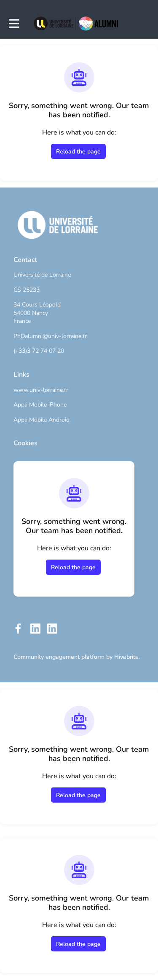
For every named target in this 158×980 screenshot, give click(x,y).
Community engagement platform (59, 657)
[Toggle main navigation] (13, 24)
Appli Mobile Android (42, 420)
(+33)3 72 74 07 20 (39, 351)
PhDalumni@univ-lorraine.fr (50, 336)
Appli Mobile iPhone (40, 405)
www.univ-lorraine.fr (41, 390)
